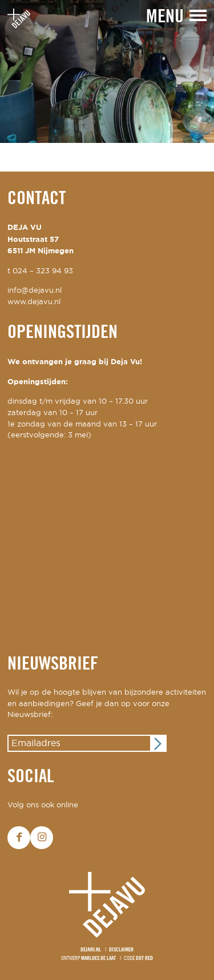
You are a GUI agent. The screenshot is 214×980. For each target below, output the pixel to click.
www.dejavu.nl (34, 302)
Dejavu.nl (91, 950)
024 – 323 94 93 (43, 271)
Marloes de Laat (98, 959)
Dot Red (144, 959)
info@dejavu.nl (35, 291)
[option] (107, 71)
